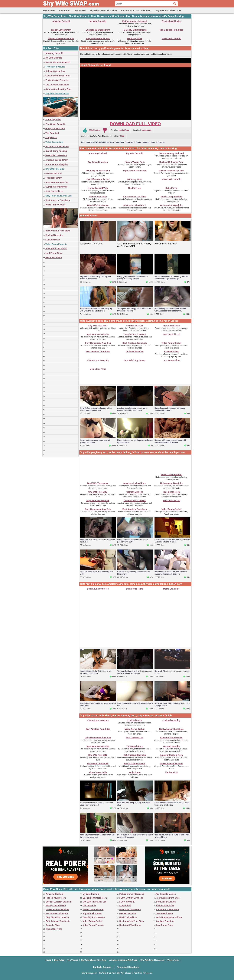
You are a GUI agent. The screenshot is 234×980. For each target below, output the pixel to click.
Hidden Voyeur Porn (61, 30)
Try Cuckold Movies (171, 21)
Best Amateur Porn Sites (58, 231)
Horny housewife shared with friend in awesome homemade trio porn (171, 573)
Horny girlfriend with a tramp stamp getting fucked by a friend (132, 278)
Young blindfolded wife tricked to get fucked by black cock (96, 672)
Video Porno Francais (56, 244)
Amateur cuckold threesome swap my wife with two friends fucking (96, 310)
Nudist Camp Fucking (56, 151)
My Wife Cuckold (98, 21)
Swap (153, 142)
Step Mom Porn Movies (57, 182)
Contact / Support (102, 967)
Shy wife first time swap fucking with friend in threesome (96, 278)
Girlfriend (120, 142)
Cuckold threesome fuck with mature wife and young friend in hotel (172, 541)
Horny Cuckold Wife (55, 129)
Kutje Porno (51, 138)
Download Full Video (135, 124)
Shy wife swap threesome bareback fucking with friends (170, 409)
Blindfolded (104, 142)
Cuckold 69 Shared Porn (98, 30)
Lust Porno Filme (54, 253)
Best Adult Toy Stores (56, 249)
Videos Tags (173, 960)
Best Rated (64, 10)
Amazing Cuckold (61, 21)
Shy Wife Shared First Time (103, 10)
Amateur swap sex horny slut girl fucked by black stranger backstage (172, 278)
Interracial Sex (92, 142)
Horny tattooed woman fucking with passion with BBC (132, 541)
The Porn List (52, 133)
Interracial (161, 142)
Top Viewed (80, 10)
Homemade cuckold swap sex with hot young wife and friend (96, 804)
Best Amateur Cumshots (58, 200)
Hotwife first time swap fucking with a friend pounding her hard (96, 409)
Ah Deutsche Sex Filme (57, 146)
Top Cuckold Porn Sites (171, 30)
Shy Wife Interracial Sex (98, 39)
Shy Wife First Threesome (168, 10)
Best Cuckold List (54, 191)
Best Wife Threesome (56, 155)
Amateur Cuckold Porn (57, 160)
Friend (139, 142)
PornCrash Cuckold (171, 39)
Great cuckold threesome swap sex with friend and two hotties (172, 804)
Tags (83, 142)
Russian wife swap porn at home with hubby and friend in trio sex (170, 441)
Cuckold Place (53, 240)
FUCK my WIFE (135, 39)
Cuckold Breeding (54, 235)
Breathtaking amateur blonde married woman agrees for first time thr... (170, 310)
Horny (113, 142)
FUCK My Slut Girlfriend (135, 30)
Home (48, 960)
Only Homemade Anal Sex (58, 196)
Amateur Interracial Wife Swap (136, 10)
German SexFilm (54, 173)
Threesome (130, 142)
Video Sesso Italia (54, 142)
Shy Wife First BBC (55, 169)
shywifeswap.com (89, 973)
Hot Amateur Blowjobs (57, 164)
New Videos (49, 10)
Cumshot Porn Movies (56, 187)
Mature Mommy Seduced (135, 21)
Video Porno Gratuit (55, 205)
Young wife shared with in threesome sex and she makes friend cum (135, 672)
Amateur (146, 142)
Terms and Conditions (128, 967)
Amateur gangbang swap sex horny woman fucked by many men (132, 409)
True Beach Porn (54, 178)
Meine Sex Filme (54, 258)
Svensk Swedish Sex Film (61, 39)
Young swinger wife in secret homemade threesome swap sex (97, 836)
